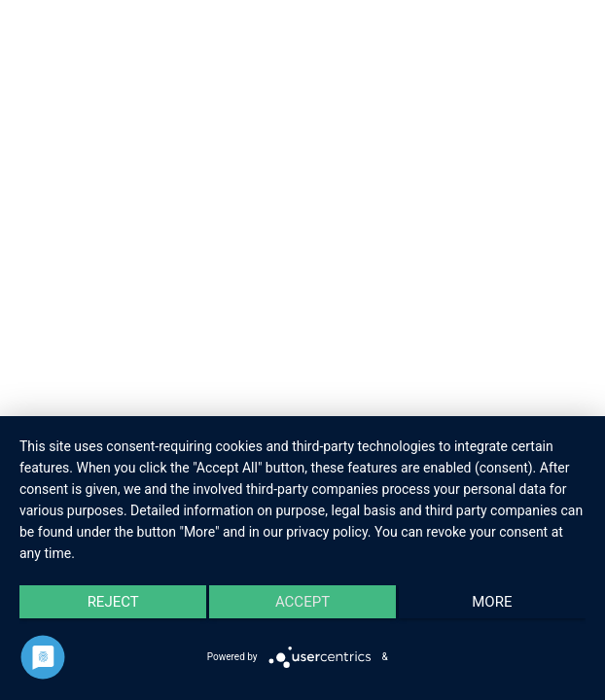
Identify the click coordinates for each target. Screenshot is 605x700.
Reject (113, 602)
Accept (302, 602)
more (492, 602)
